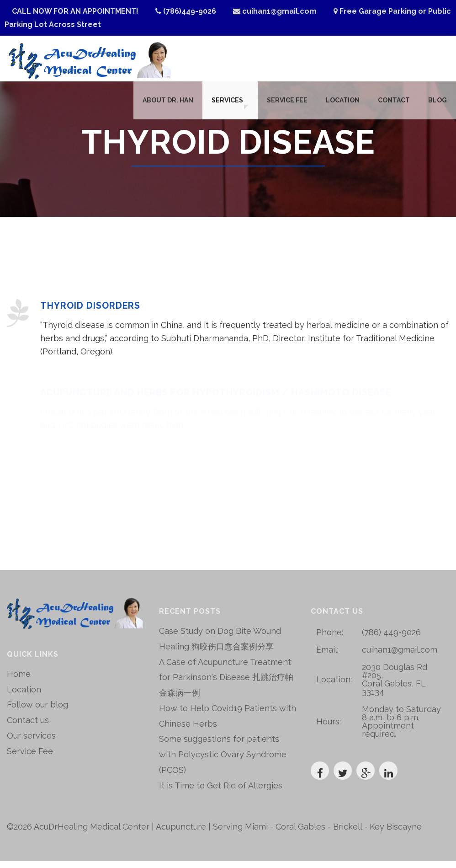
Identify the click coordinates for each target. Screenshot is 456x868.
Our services (31, 742)
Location (343, 104)
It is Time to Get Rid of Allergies (221, 792)
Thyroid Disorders (90, 313)
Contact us (28, 727)
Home (19, 681)
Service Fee (287, 104)
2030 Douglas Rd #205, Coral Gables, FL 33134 (395, 686)
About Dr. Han (164, 104)
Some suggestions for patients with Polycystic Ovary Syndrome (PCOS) (223, 762)
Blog (437, 104)
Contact (394, 104)
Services (224, 104)
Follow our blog (37, 711)
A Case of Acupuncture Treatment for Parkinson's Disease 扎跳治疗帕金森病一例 (226, 684)
